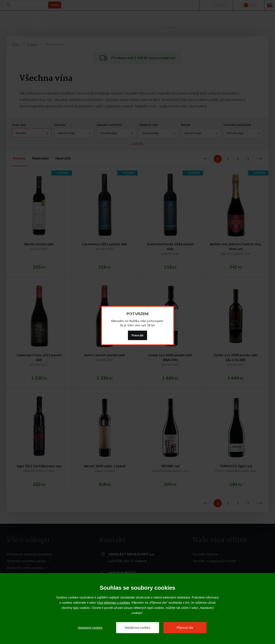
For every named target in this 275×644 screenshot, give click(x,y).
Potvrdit (137, 335)
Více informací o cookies (113, 603)
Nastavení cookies (90, 628)
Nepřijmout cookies (137, 628)
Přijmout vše (185, 628)
